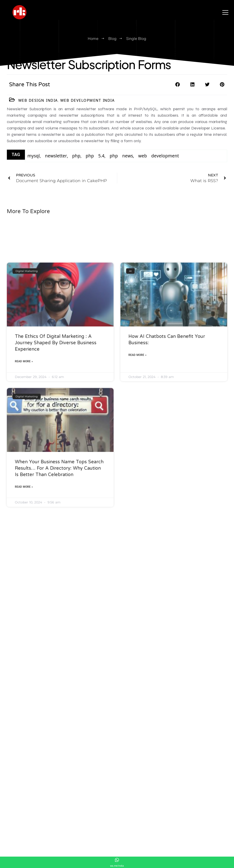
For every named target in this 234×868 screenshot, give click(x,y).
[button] (177, 87)
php (76, 159)
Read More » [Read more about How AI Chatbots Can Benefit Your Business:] (137, 441)
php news (121, 159)
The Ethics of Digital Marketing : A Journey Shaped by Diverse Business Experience (56, 429)
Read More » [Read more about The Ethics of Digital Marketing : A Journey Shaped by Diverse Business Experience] (24, 447)
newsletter (56, 159)
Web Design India (38, 102)
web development (159, 159)
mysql (34, 159)
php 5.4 (95, 159)
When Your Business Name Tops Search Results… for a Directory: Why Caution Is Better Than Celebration (59, 555)
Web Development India (88, 102)
